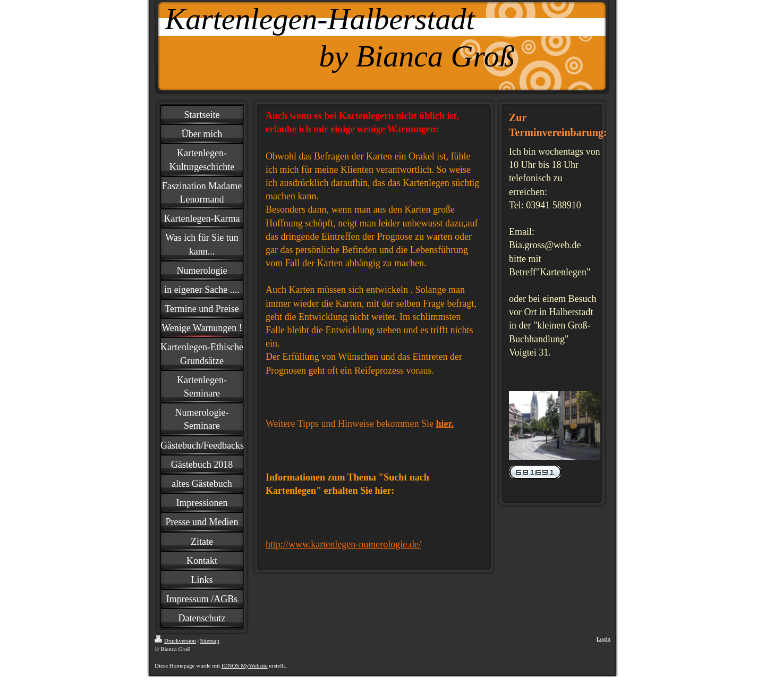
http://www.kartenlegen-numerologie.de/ (343, 544)
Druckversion (175, 640)
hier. (445, 424)
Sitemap (210, 640)
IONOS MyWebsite (245, 665)
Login (603, 639)
